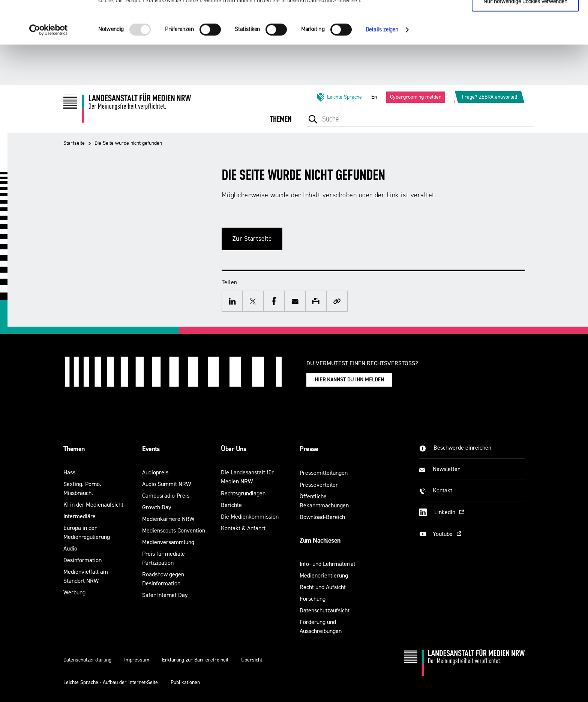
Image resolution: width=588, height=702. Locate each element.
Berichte (231, 505)
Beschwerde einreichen (462, 448)
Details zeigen (382, 70)
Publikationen (185, 682)
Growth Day (157, 507)
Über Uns (233, 449)
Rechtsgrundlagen (243, 493)
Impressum (137, 660)
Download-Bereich (322, 517)
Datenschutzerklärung (87, 660)
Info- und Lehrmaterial (327, 564)
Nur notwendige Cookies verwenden (525, 42)
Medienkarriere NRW (168, 519)
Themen (74, 449)
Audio (70, 548)
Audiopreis (155, 472)
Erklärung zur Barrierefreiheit (195, 660)
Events (151, 449)
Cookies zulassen (525, 19)
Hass (69, 472)
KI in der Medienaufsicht (93, 505)
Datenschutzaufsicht (325, 610)
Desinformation (82, 560)
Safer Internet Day (165, 595)
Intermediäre (79, 516)
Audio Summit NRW (166, 484)
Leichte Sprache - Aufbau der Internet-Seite (111, 682)
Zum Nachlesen (320, 540)
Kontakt (442, 490)
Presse (309, 449)
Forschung (313, 599)
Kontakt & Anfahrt (243, 528)
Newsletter (446, 469)
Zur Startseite (252, 239)
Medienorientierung (324, 575)
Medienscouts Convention (174, 530)
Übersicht (252, 660)
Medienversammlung (168, 542)
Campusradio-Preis (166, 496)
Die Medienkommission (250, 517)
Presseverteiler (319, 485)
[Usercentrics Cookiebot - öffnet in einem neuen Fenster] (49, 70)
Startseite (74, 143)
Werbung (74, 592)
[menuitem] (281, 124)
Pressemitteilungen (324, 473)
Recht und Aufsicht (323, 587)
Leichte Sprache (339, 97)
